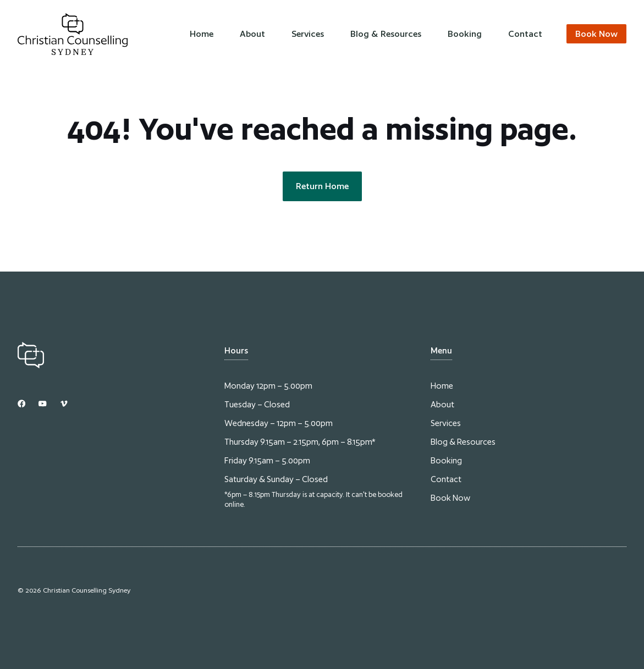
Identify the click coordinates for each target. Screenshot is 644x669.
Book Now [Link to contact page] (596, 34)
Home (202, 34)
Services (308, 34)
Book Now (450, 498)
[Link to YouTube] (42, 403)
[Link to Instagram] (21, 403)
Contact (525, 34)
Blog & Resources (386, 34)
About (252, 34)
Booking (465, 34)
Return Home (322, 186)
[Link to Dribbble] (64, 403)
